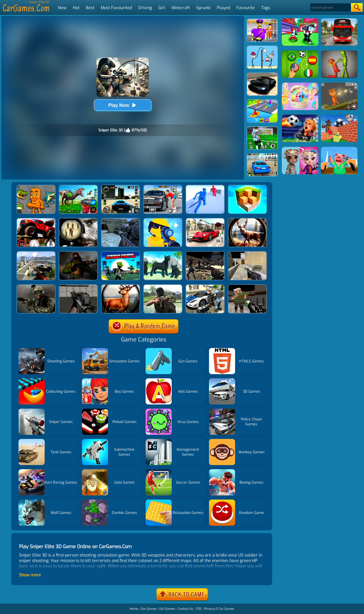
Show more (30, 575)
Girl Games (167, 609)
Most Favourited (116, 8)
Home (134, 609)
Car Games (226, 609)
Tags (266, 8)
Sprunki (203, 8)
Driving (145, 8)
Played (223, 8)
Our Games (149, 609)
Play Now (123, 105)
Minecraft (181, 8)
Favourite (246, 8)
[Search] (330, 7)
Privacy (209, 609)
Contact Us (185, 609)
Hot (76, 8)
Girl (162, 8)
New (62, 8)
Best (90, 8)
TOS (199, 609)
